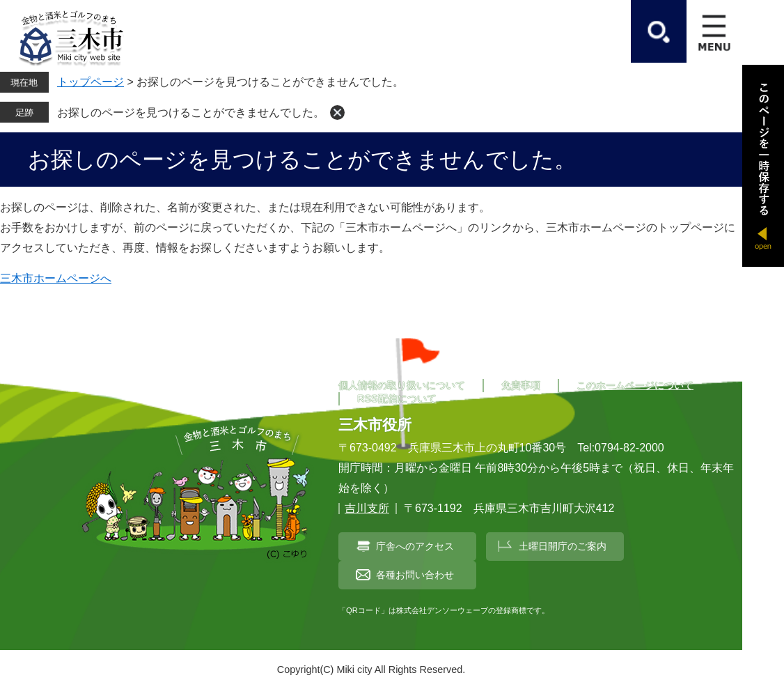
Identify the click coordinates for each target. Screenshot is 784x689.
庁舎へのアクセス (415, 546)
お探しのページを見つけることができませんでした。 (191, 113)
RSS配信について (397, 398)
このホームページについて (635, 385)
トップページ (91, 82)
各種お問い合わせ (415, 575)
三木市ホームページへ (56, 278)
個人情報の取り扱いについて (402, 385)
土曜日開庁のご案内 (563, 546)
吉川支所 (367, 508)
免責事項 (521, 385)
